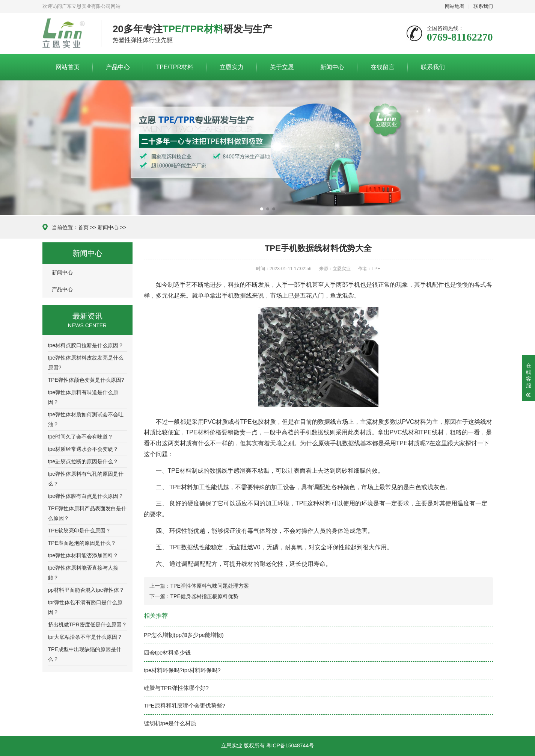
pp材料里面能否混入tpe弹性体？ (86, 590)
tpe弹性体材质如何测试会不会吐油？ (86, 419)
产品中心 (118, 67)
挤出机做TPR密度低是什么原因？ (87, 624)
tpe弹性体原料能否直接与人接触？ (83, 573)
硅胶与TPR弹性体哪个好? (176, 688)
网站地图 (455, 6)
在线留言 (383, 67)
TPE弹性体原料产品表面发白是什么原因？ (87, 513)
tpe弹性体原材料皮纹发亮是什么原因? (86, 363)
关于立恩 (282, 67)
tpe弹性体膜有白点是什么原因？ (86, 496)
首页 (83, 227)
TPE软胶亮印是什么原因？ (79, 531)
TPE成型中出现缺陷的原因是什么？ (85, 654)
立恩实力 (232, 67)
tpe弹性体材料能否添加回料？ (83, 555)
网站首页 (68, 67)
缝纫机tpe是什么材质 (170, 723)
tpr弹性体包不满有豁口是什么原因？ (85, 607)
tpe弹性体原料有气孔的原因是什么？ (86, 479)
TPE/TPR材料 (175, 67)
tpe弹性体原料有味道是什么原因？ (83, 397)
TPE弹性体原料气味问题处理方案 (210, 586)
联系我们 (483, 6)
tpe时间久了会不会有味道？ (81, 437)
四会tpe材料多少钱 (167, 652)
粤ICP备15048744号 (290, 745)
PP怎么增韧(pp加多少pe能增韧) (184, 635)
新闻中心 (332, 67)
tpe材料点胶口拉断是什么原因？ (86, 345)
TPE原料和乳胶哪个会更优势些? (185, 705)
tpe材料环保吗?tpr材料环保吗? (182, 670)
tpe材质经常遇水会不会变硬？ (83, 449)
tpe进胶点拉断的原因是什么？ (83, 461)
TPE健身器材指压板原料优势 (204, 596)
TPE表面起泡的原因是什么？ (82, 543)
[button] (262, 209)
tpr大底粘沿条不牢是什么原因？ (85, 637)
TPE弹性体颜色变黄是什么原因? (86, 380)
